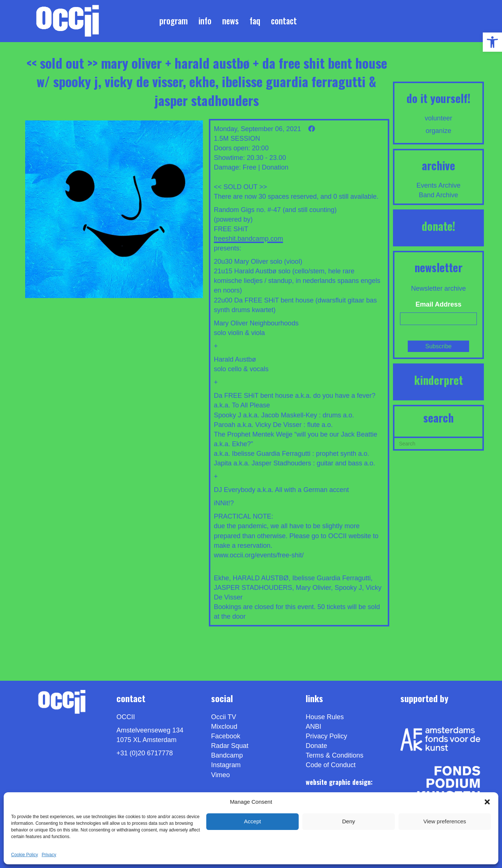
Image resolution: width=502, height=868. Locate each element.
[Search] (438, 443)
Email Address (438, 304)
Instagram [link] (226, 765)
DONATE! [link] (439, 226)
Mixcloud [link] (224, 727)
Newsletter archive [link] (438, 288)
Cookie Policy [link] (25, 855)
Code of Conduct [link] (331, 765)
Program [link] (174, 21)
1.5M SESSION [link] (237, 139)
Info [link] (205, 21)
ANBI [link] (313, 727)
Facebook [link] (226, 736)
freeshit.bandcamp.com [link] (249, 239)
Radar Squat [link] (230, 746)
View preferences (445, 821)
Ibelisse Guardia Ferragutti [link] (332, 578)
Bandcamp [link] (227, 755)
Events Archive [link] (439, 185)
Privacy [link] (49, 855)
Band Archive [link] (438, 195)
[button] (487, 802)
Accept (252, 821)
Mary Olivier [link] (313, 588)
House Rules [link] (325, 717)
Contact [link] (284, 21)
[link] (492, 42)
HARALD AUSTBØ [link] (261, 578)
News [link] (230, 21)
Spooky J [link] (348, 588)
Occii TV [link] (224, 717)
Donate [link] (316, 746)
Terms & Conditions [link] (335, 755)
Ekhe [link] (222, 578)
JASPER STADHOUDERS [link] (253, 588)
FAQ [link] (255, 21)
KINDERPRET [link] (438, 380)
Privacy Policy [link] (326, 736)
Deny (348, 821)
